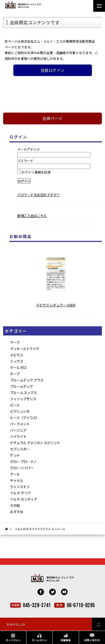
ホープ (15, 374)
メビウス (16, 355)
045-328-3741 (37, 605)
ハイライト (18, 436)
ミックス (16, 361)
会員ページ (52, 118)
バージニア (18, 430)
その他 (15, 505)
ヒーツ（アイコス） (25, 418)
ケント (15, 455)
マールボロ (18, 367)
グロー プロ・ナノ (23, 462)
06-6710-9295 (81, 605)
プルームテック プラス (27, 380)
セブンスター (20, 449)
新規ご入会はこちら (32, 216)
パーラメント (20, 424)
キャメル (16, 480)
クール (15, 474)
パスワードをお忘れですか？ (39, 195)
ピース (15, 405)
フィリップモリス (23, 399)
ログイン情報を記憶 (34, 172)
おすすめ (16, 512)
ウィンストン (20, 487)
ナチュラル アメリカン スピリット (35, 443)
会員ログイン (53, 70)
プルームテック (21, 386)
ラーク (15, 342)
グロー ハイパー (22, 468)
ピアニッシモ (20, 411)
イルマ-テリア (20, 493)
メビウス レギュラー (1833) (56, 305)
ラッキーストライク (25, 349)
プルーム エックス (23, 393)
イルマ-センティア (24, 499)
